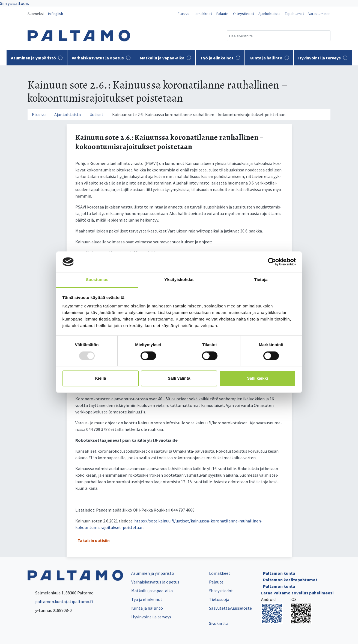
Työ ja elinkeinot (220, 58)
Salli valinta (179, 378)
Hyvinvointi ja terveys (323, 58)
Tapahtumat (294, 14)
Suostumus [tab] (97, 280)
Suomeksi (36, 14)
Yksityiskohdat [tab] (179, 280)
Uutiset (96, 114)
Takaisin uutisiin (94, 540)
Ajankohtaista (269, 14)
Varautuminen (319, 14)
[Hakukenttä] (279, 36)
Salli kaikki (257, 378)
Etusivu (184, 14)
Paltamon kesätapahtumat (290, 580)
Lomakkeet (203, 14)
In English (56, 14)
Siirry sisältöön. (14, 3)
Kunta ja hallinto (269, 58)
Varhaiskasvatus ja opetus (101, 58)
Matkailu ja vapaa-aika (165, 58)
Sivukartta (219, 623)
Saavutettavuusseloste (230, 608)
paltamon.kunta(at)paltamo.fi (60, 601)
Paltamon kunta (279, 573)
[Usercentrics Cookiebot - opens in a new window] (272, 262)
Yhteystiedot (243, 14)
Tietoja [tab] (261, 280)
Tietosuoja (219, 599)
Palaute (222, 14)
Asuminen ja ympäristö (37, 58)
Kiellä (100, 378)
